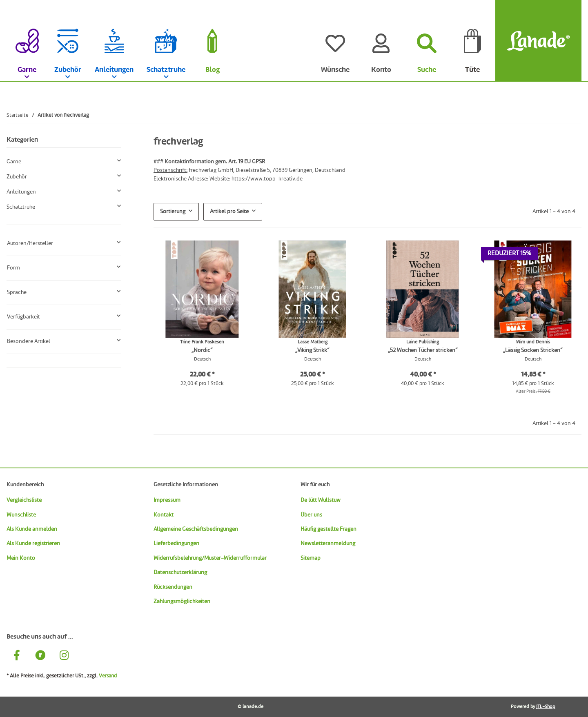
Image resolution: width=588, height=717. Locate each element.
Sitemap (311, 558)
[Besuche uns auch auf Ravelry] (40, 656)
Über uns (311, 515)
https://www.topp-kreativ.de (267, 179)
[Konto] (381, 41)
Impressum (167, 500)
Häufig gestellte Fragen (329, 529)
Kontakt (164, 515)
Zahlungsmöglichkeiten (182, 601)
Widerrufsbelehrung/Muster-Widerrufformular (210, 558)
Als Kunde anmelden (32, 529)
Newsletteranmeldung (328, 543)
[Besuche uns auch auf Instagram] (64, 656)
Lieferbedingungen (176, 543)
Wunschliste (21, 515)
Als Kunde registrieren (33, 543)
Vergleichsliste (24, 500)
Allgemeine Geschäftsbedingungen (196, 529)
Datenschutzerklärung (180, 572)
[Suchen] (427, 41)
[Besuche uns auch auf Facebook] (17, 656)
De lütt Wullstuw (321, 500)
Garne (14, 162)
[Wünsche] (335, 41)
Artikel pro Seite (229, 212)
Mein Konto (21, 558)
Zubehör (17, 177)
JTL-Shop (546, 707)
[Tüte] (472, 41)
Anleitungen (21, 192)
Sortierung (173, 212)
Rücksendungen (173, 587)
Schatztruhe (21, 207)
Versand (108, 676)
